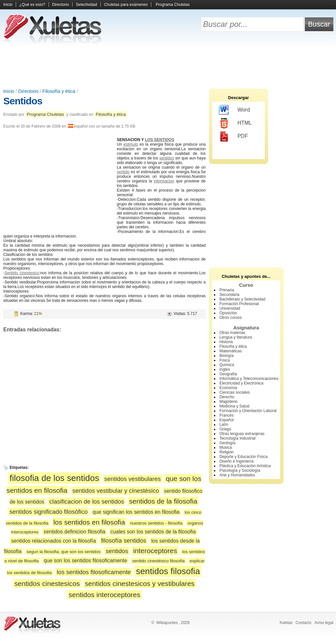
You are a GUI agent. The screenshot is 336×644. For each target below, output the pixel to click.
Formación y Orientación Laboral (248, 411)
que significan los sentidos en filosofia (136, 512)
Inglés (225, 369)
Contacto (304, 623)
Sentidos (23, 101)
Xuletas (286, 623)
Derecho (227, 397)
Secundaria (230, 295)
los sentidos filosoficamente (94, 572)
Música (226, 447)
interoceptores (155, 551)
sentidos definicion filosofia (74, 532)
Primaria (227, 290)
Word (234, 110)
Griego (225, 429)
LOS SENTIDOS (160, 140)
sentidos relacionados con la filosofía (54, 541)
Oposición (228, 313)
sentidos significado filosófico (49, 512)
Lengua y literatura (236, 337)
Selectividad (86, 5)
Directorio (61, 5)
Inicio (8, 5)
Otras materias (232, 333)
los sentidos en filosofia (89, 522)
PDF (233, 136)
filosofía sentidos (124, 540)
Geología (228, 443)
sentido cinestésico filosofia (158, 561)
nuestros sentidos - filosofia (156, 523)
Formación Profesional (239, 304)
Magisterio (229, 402)
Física (225, 360)
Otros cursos (231, 318)
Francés (227, 415)
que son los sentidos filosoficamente (85, 561)
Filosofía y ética (59, 91)
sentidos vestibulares (133, 479)
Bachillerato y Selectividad (242, 299)
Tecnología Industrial (238, 438)
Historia (226, 342)
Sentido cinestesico (22, 273)
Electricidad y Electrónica (241, 383)
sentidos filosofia (168, 571)
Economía (228, 388)
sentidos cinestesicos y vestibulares (140, 583)
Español (227, 420)
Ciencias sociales (235, 392)
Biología (227, 356)
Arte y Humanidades (237, 475)
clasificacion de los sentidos (87, 501)
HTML (235, 123)
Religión (227, 452)
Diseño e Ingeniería (237, 461)
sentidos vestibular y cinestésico (116, 491)
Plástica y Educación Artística (245, 466)
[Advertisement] (168, 66)
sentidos (167, 158)
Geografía (228, 374)
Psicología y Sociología (240, 470)
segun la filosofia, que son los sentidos (64, 552)
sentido (123, 172)
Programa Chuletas (173, 5)
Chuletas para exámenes (126, 5)
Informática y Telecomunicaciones (249, 379)
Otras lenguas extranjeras (242, 434)
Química (227, 365)
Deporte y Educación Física (244, 457)
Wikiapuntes (167, 623)
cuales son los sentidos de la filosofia (153, 532)
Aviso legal (324, 623)
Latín (224, 425)
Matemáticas (231, 351)
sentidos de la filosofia (163, 501)
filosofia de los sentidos (54, 478)
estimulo (131, 144)
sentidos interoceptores (104, 595)
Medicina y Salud (234, 406)
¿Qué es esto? (32, 5)
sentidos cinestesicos (47, 583)
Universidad (230, 308)
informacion (164, 181)
